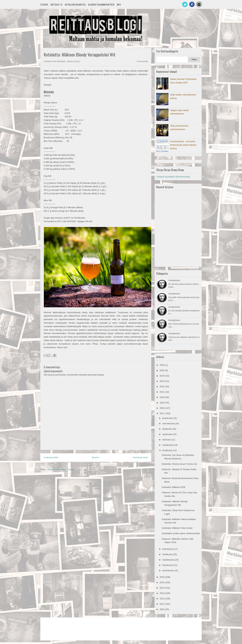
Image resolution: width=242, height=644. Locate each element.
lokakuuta (167, 429)
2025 (162, 370)
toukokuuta (168, 549)
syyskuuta (167, 434)
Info (119, 4)
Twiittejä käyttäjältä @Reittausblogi (173, 177)
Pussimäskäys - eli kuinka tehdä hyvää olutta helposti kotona (183, 145)
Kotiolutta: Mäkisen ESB (173, 487)
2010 (162, 609)
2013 (162, 593)
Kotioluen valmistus (75, 4)
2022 (162, 387)
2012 (162, 599)
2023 (162, 381)
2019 (162, 403)
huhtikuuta (168, 554)
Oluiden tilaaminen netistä (101, 4)
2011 (162, 604)
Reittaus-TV (56, 4)
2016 (162, 577)
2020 (162, 397)
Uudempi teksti (51, 457)
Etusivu (44, 4)
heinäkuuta (168, 445)
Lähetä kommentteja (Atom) (60, 469)
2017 (162, 413)
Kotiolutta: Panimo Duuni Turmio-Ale (179, 464)
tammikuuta (168, 570)
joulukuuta (168, 418)
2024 (162, 376)
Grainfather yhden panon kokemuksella (181, 533)
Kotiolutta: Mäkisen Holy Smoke (177, 528)
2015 (162, 582)
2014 (162, 588)
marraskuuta (169, 423)
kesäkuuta (168, 450)
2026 (162, 365)
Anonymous (174, 280)
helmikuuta (168, 565)
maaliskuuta (168, 560)
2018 (162, 408)
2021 (162, 392)
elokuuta (167, 440)
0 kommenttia (142, 61)
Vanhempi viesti (140, 457)
